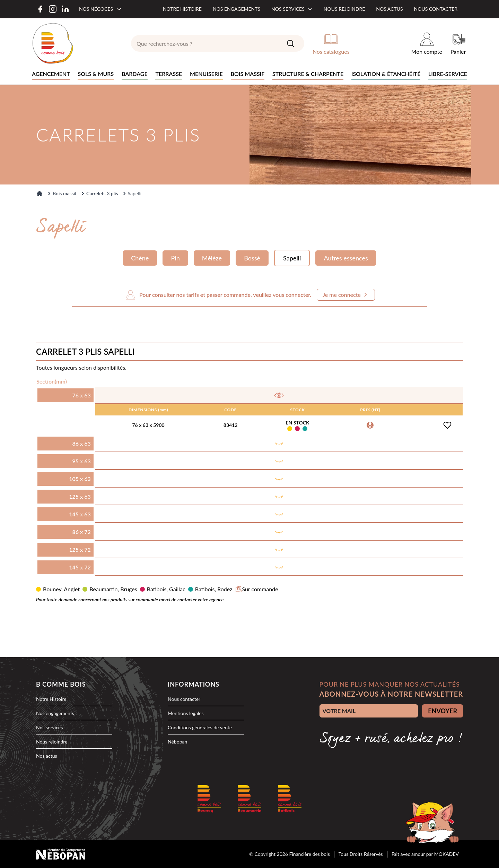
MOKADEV (447, 854)
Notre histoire (182, 9)
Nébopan (177, 742)
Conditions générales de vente (200, 727)
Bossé (252, 258)
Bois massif (65, 193)
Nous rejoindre (344, 9)
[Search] (290, 43)
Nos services (292, 9)
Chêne (140, 258)
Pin (175, 258)
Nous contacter (436, 9)
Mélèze (212, 258)
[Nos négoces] (101, 9)
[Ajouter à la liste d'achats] (447, 425)
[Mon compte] (427, 43)
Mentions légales (186, 713)
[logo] (53, 43)
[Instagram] (53, 9)
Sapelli (292, 258)
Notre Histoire (51, 699)
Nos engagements (237, 9)
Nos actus (389, 9)
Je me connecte (346, 295)
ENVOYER (443, 711)
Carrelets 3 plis (102, 193)
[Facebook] (40, 9)
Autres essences (346, 258)
